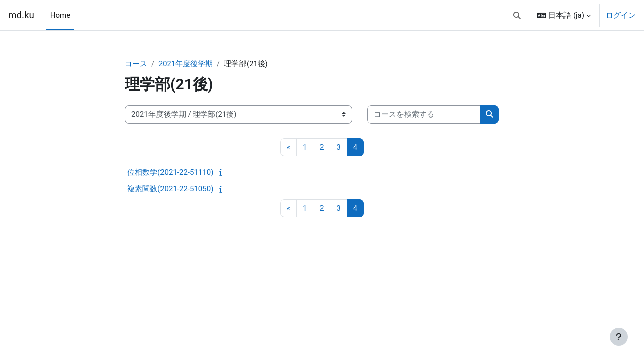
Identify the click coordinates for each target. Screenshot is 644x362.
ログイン (621, 15)
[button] (517, 15)
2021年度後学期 (186, 64)
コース (136, 64)
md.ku (21, 15)
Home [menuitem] (60, 15)
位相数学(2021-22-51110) (170, 173)
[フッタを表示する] (619, 337)
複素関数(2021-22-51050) (170, 189)
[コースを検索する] (424, 115)
